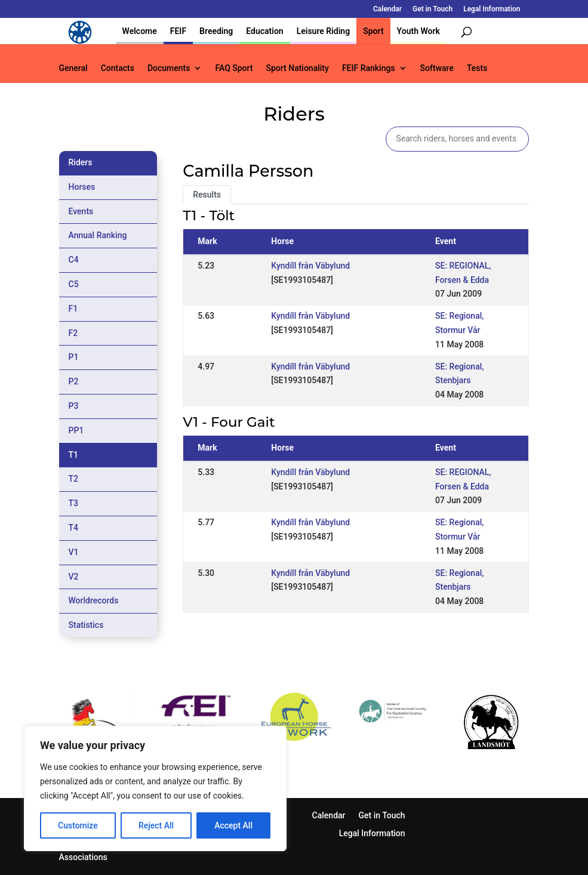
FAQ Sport (234, 68)
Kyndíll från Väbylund (310, 266)
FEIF (178, 31)
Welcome (140, 31)
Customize (78, 825)
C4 (74, 260)
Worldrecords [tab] (94, 600)
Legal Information (492, 9)
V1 (74, 552)
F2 (73, 333)
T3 (74, 503)
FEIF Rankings (369, 68)
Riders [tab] (81, 162)
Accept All (233, 825)
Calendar (387, 9)
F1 (73, 309)
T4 (74, 528)
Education (264, 31)
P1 (74, 357)
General (73, 68)
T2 (74, 479)
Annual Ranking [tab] (98, 235)
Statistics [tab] (86, 625)
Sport (373, 31)
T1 (74, 455)
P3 (74, 406)
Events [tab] (81, 211)
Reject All (156, 825)
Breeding (216, 31)
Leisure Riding (324, 31)
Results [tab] (207, 195)
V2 (74, 577)
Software (437, 68)
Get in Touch (432, 9)
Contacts (118, 68)
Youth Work (418, 31)
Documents (169, 68)
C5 (74, 284)
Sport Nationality (298, 68)
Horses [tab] (82, 187)
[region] (155, 788)
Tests (477, 68)
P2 (74, 381)
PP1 (76, 430)
